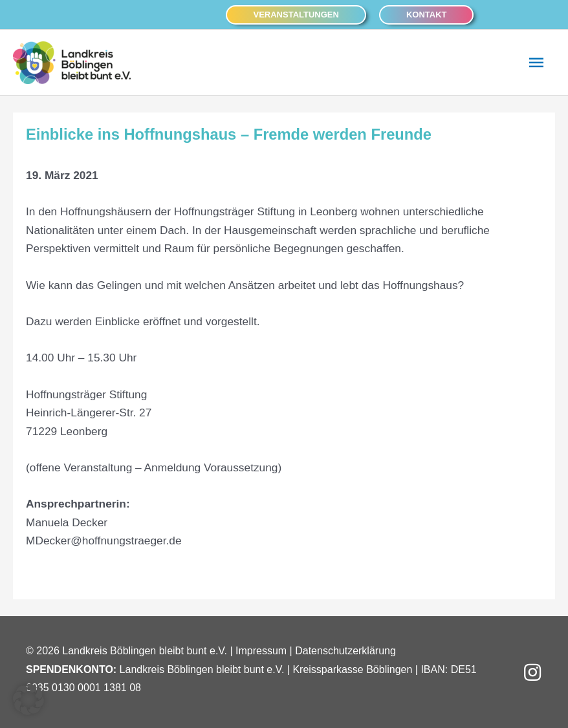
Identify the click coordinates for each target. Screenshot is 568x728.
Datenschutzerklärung (345, 651)
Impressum (261, 651)
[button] (296, 15)
